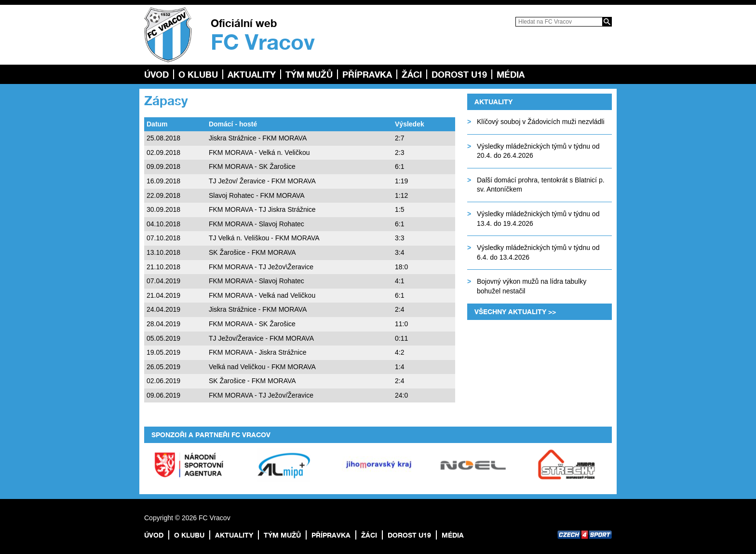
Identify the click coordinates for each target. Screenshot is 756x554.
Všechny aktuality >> (515, 312)
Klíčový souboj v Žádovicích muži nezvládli (541, 122)
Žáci (412, 74)
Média (511, 74)
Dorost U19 (459, 74)
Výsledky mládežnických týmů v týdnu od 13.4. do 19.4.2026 (538, 219)
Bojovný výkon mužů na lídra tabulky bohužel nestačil (532, 286)
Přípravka (367, 74)
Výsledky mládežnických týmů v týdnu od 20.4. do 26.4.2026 (538, 151)
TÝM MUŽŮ (309, 74)
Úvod (156, 74)
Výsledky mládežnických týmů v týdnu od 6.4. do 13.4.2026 (538, 252)
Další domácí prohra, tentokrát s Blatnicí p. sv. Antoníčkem (541, 185)
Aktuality (252, 74)
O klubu (198, 74)
